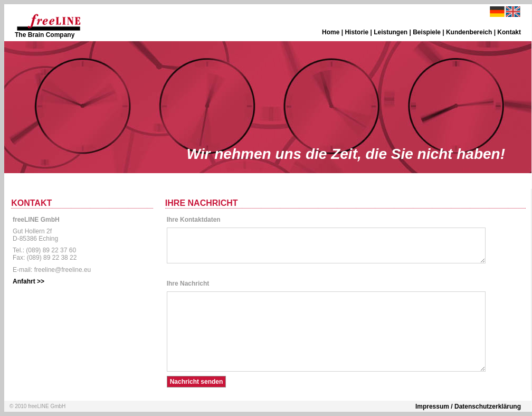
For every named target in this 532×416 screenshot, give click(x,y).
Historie (357, 32)
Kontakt (509, 32)
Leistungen (391, 32)
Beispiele (427, 32)
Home (331, 32)
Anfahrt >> (28, 281)
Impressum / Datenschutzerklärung (468, 406)
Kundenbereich (469, 32)
